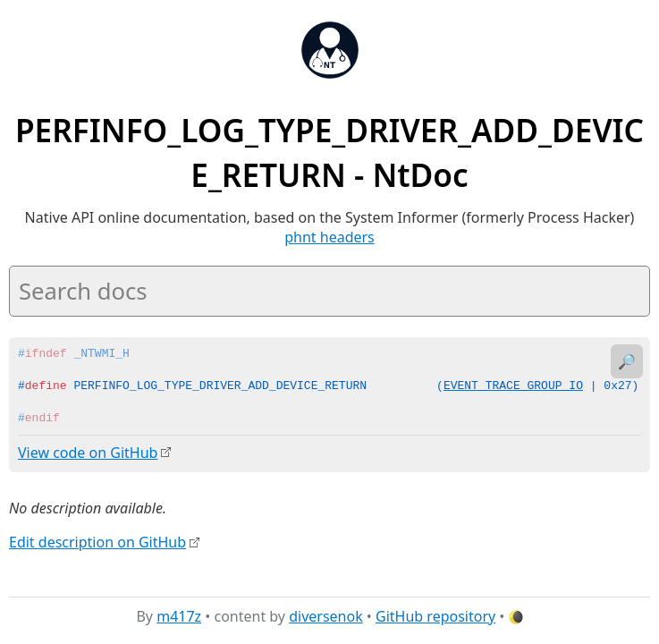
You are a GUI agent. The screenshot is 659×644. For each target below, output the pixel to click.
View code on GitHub (88, 453)
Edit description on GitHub (97, 541)
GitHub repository (435, 616)
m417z (179, 616)
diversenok (326, 616)
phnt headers (329, 237)
